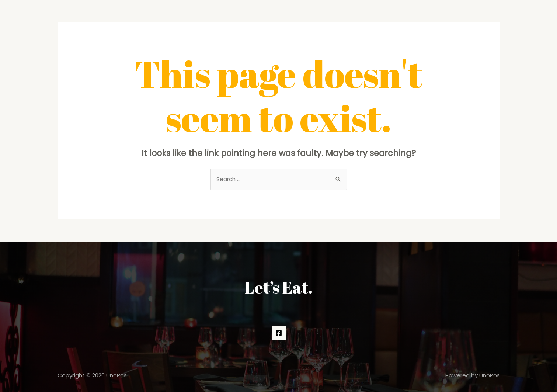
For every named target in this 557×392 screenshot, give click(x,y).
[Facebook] (279, 333)
